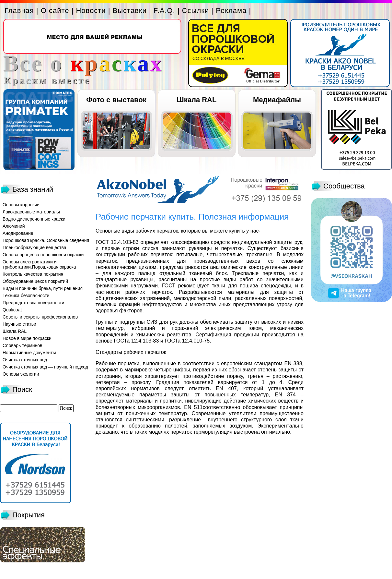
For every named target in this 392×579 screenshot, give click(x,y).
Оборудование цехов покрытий (35, 281)
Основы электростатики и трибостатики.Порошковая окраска (39, 264)
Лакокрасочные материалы (31, 212)
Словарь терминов (23, 345)
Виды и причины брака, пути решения (43, 288)
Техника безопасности (26, 296)
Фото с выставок (116, 100)
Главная (19, 11)
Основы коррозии (21, 205)
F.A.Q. (164, 11)
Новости (91, 11)
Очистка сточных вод (25, 360)
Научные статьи (19, 324)
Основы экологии (21, 374)
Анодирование (18, 233)
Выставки (130, 11)
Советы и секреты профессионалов (40, 317)
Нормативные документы (29, 353)
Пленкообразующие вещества (35, 247)
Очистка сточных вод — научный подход (45, 367)
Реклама (231, 11)
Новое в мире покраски (27, 338)
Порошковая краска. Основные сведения (46, 240)
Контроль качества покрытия (33, 274)
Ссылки (196, 11)
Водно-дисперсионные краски (34, 219)
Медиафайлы (277, 100)
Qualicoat (12, 310)
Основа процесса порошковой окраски (43, 255)
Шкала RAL (197, 100)
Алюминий (14, 226)
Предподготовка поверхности (33, 303)
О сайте (55, 11)
